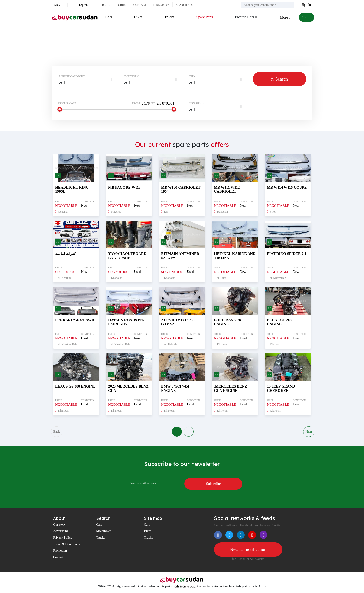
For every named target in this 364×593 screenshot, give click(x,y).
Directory (161, 5)
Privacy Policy (63, 538)
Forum (122, 5)
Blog (106, 5)
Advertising (61, 532)
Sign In (306, 5)
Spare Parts (204, 17)
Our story (59, 525)
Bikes (138, 17)
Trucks (169, 17)
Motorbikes (104, 532)
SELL (306, 17)
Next (309, 432)
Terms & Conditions (66, 545)
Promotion (60, 551)
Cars (109, 17)
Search (280, 79)
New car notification (248, 550)
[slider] (60, 109)
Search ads (185, 5)
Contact (140, 5)
